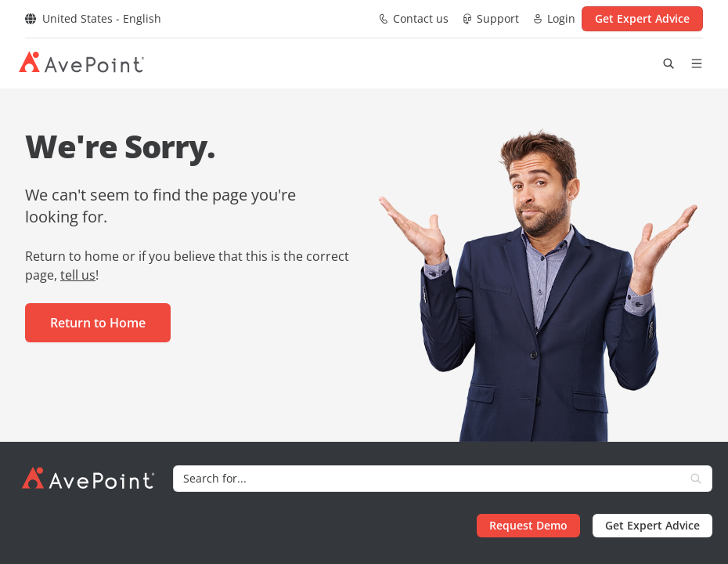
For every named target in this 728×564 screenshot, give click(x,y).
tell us (78, 275)
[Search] (427, 479)
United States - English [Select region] (93, 18)
